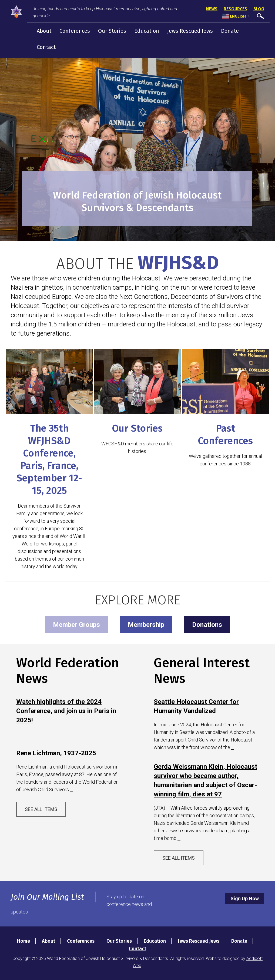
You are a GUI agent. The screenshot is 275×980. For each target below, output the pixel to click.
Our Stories (112, 31)
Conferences (75, 31)
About (44, 31)
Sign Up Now (245, 898)
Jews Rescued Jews (190, 31)
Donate (230, 31)
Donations (207, 625)
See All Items (41, 809)
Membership (146, 625)
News (212, 9)
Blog (259, 9)
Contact (46, 47)
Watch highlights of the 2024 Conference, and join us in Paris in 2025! (66, 711)
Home (24, 941)
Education (147, 31)
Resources (235, 9)
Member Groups (76, 625)
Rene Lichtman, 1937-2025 (56, 753)
